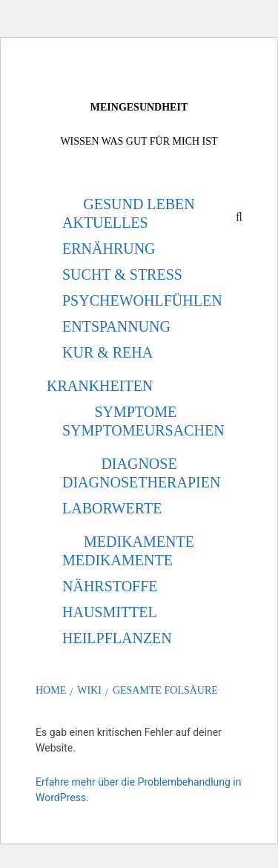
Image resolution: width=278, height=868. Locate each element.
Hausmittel (110, 612)
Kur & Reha (107, 352)
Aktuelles (105, 223)
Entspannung (116, 326)
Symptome (135, 412)
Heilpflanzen (117, 638)
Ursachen (185, 430)
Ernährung (109, 249)
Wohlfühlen (171, 300)
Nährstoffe (110, 586)
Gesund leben (139, 204)
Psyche (91, 300)
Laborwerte (112, 508)
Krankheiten (100, 386)
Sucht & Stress (122, 274)
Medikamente (139, 542)
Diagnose (139, 464)
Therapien (179, 482)
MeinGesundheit (139, 107)
